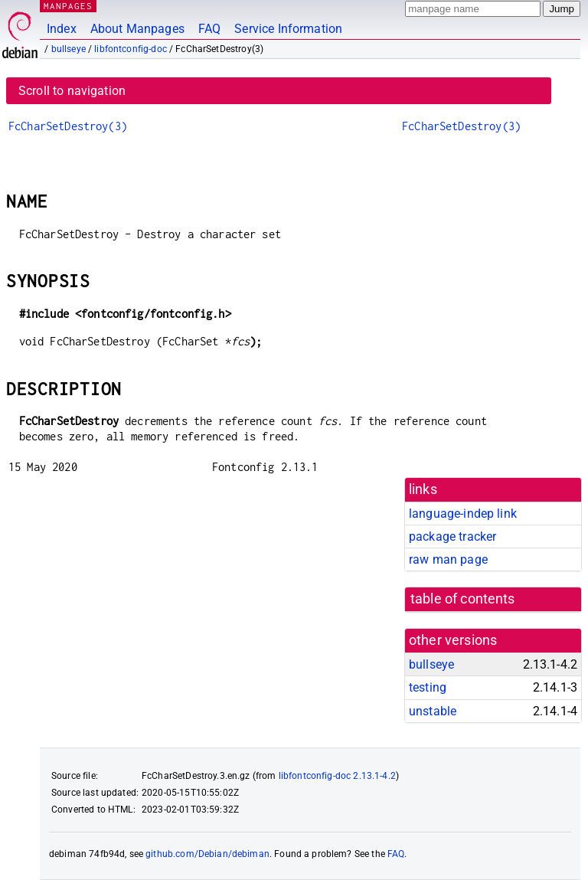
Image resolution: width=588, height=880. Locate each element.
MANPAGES (68, 6)
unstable (433, 711)
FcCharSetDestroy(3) (68, 126)
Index (62, 29)
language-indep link (463, 514)
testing (428, 687)
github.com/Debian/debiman (207, 854)
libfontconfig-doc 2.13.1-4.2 (337, 776)
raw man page (448, 559)
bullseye (69, 49)
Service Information (288, 29)
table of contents (463, 599)
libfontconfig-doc (131, 49)
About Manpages (137, 29)
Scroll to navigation (72, 91)
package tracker (452, 537)
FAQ (209, 29)
